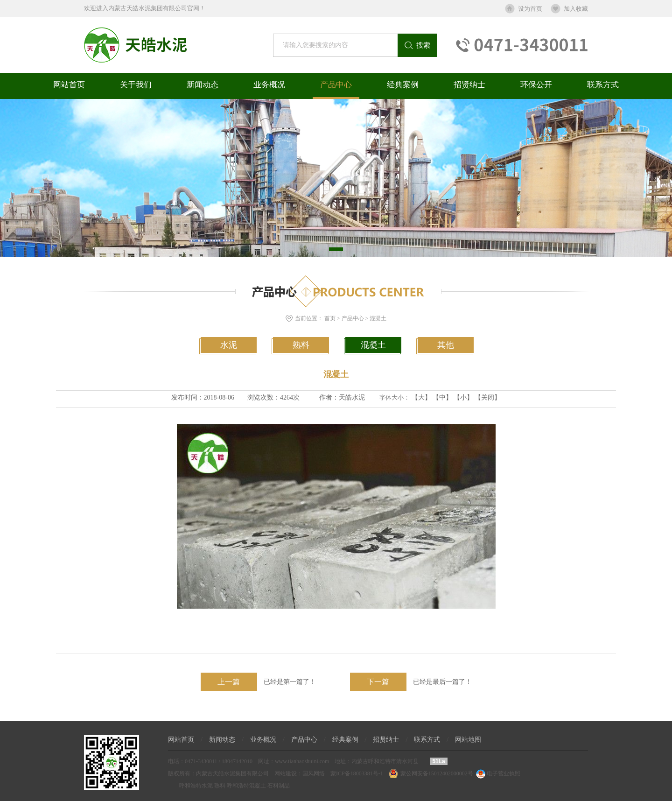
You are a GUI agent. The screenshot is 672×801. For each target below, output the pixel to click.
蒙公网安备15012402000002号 (437, 773)
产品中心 (336, 85)
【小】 (463, 397)
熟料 (301, 345)
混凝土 (378, 318)
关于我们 (136, 85)
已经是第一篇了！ (258, 682)
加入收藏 (576, 9)
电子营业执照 (497, 773)
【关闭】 (488, 397)
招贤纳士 (469, 85)
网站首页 (69, 85)
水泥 (229, 345)
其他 (446, 345)
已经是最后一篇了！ (411, 682)
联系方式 (603, 85)
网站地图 (468, 740)
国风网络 (314, 773)
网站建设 (286, 773)
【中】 (442, 397)
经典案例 (403, 85)
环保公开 (536, 85)
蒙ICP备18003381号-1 (357, 773)
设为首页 (530, 9)
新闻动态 (203, 85)
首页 (330, 318)
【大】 (421, 397)
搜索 (423, 45)
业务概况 (269, 85)
